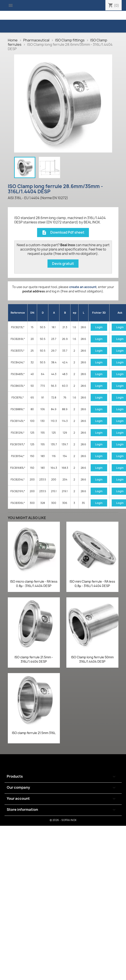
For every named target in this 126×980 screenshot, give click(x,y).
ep (75, 313)
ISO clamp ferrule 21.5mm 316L (34, 733)
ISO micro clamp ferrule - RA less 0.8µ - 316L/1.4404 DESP (34, 584)
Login (99, 327)
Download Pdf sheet (63, 233)
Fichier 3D (99, 313)
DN (32, 313)
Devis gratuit (63, 264)
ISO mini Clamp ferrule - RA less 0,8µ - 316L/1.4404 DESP (92, 584)
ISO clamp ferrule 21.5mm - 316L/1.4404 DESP (34, 659)
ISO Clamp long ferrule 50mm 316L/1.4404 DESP (92, 659)
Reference (18, 313)
